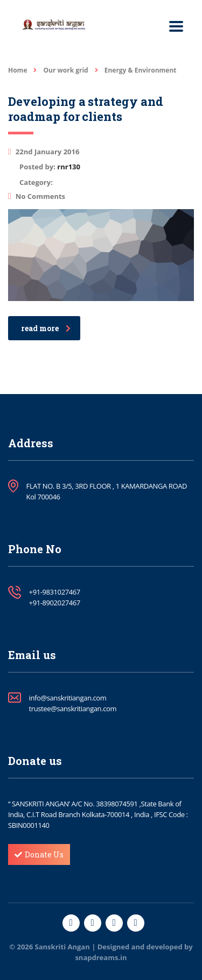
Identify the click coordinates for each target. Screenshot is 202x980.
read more (46, 328)
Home (18, 70)
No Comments (37, 196)
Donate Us (39, 854)
